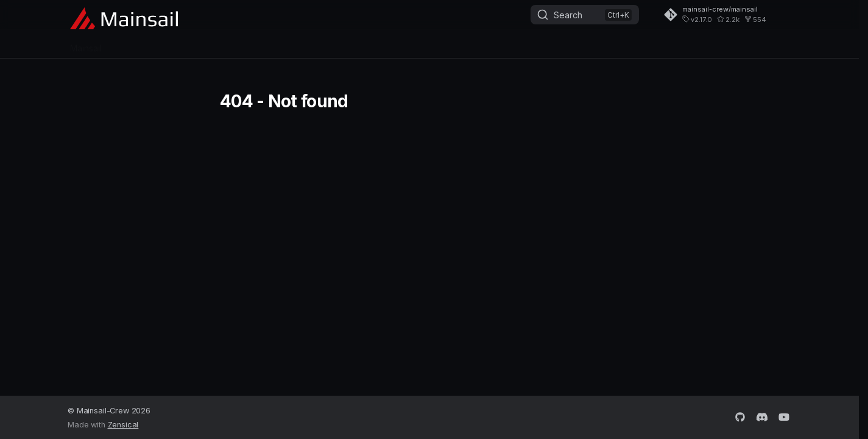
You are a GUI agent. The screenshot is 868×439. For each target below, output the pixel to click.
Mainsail (86, 44)
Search (568, 15)
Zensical (123, 425)
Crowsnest (196, 44)
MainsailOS (138, 44)
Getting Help (295, 44)
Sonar (244, 44)
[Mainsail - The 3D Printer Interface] (124, 16)
